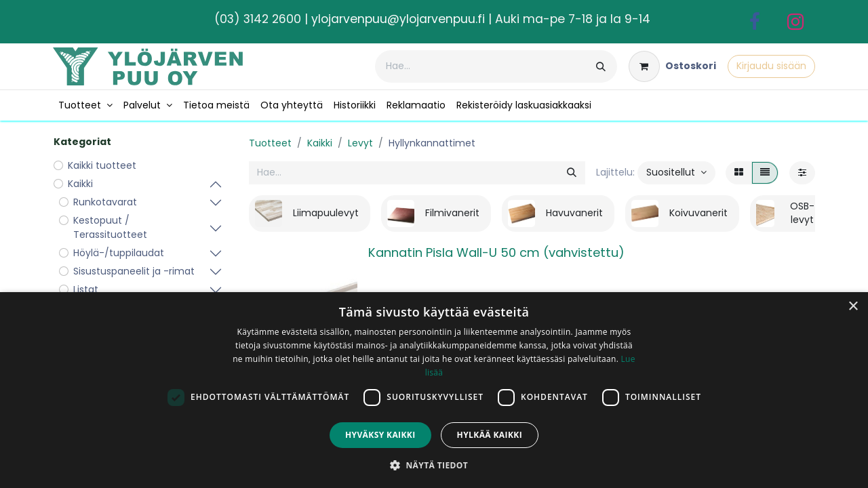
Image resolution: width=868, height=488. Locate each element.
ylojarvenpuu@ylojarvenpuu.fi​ (398, 19)
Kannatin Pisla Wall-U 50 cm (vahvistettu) (496, 252)
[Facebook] (755, 22)
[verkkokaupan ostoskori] (672, 66)
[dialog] (434, 390)
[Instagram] (795, 22)
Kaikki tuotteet (102, 165)
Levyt (360, 143)
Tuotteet (270, 143)
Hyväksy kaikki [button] (380, 435)
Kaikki (320, 143)
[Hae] (601, 66)
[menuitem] (85, 105)
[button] (676, 173)
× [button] (853, 307)
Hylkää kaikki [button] (490, 435)
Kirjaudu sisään (771, 66)
